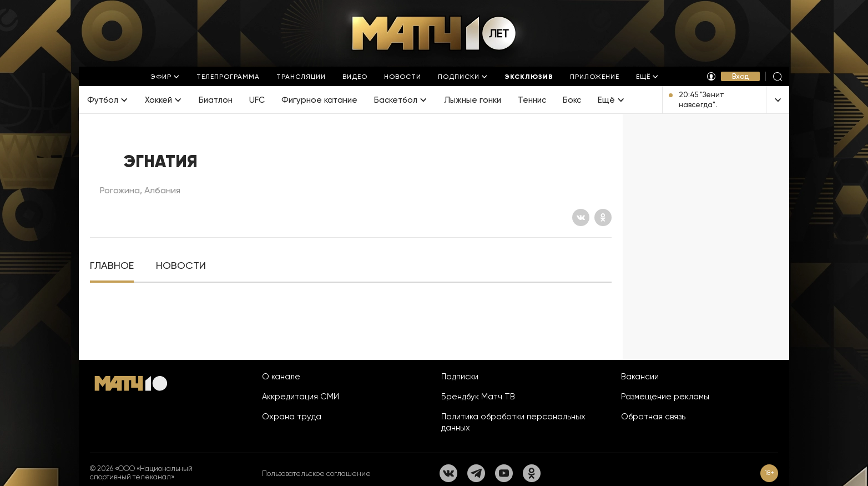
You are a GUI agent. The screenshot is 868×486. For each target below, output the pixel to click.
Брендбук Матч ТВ (478, 397)
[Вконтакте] (581, 217)
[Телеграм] (476, 473)
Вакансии (640, 377)
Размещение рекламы (665, 397)
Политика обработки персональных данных (513, 422)
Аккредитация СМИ (301, 397)
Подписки (460, 377)
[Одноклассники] (603, 217)
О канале (281, 377)
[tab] (112, 266)
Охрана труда (292, 417)
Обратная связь (653, 417)
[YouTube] (504, 473)
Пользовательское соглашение (316, 474)
